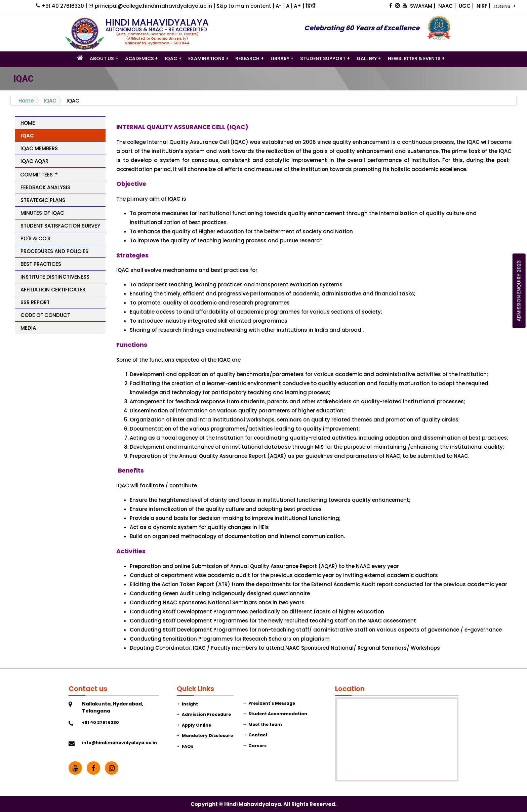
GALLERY (367, 58)
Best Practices (41, 264)
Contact (255, 735)
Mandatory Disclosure (205, 736)
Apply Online (194, 725)
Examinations (206, 58)
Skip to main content (245, 6)
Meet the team (263, 724)
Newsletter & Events (414, 58)
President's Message (269, 703)
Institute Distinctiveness (55, 277)
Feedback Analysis (45, 187)
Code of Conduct (45, 315)
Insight (187, 704)
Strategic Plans (43, 200)
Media (28, 328)
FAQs (185, 746)
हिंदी (311, 6)
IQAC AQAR (34, 161)
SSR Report (35, 302)
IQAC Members (39, 148)
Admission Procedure (204, 714)
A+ (298, 6)
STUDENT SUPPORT (323, 58)
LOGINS (503, 6)
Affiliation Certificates (53, 290)
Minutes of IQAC (42, 213)
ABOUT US (102, 58)
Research (247, 58)
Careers (255, 746)
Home (26, 101)
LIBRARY (280, 58)
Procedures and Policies (54, 251)
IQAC (171, 58)
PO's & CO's (35, 238)
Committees (36, 175)
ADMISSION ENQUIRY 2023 (519, 291)
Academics (139, 58)
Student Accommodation (275, 714)
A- (279, 6)
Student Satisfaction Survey (60, 226)
